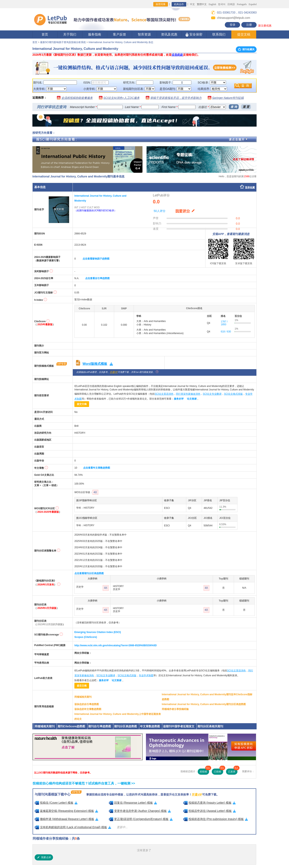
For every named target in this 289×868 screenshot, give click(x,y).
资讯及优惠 (169, 34)
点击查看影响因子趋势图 (96, 259)
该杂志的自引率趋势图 (87, 704)
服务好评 (179, 399)
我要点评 (44, 857)
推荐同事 (161, 4)
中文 (192, 4)
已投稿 (218, 771)
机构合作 (179, 4)
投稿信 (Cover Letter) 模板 (56, 803)
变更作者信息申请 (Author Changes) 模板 (140, 811)
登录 (233, 25)
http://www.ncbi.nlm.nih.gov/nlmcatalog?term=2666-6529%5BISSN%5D (116, 645)
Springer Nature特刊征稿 (228, 98)
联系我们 (219, 34)
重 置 (246, 107)
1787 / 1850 (224, 323)
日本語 (231, 4)
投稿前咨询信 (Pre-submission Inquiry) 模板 (216, 819)
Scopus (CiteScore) (86, 637)
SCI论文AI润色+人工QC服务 (121, 98)
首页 (45, 34)
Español (253, 4)
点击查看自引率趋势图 (97, 278)
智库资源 (144, 34)
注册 (249, 25)
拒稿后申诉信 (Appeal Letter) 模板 (210, 811)
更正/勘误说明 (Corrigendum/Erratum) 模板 (141, 819)
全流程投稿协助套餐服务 (77, 98)
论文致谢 (192, 399)
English (212, 4)
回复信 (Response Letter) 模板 (133, 803)
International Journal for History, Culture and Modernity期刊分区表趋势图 (204, 704)
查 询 (234, 107)
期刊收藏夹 (246, 49)
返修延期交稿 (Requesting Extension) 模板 (66, 811)
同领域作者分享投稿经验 (175, 709)
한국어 (222, 4)
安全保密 (194, 35)
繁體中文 (202, 4)
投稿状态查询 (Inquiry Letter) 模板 (209, 803)
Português (242, 4)
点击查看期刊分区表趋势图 (89, 573)
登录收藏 (250, 187)
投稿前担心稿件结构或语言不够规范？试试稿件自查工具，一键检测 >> (84, 783)
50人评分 (160, 211)
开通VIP (114, 372)
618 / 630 (226, 332)
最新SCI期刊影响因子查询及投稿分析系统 (63, 42)
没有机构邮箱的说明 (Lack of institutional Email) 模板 (73, 827)
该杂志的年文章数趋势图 (88, 709)
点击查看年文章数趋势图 (97, 468)
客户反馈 (119, 34)
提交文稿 (244, 34)
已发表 (233, 771)
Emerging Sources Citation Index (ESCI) (98, 632)
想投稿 (204, 771)
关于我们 (70, 34)
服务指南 (95, 34)
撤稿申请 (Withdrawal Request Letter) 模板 (66, 819)
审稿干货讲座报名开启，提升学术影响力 (176, 98)
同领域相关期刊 (83, 697)
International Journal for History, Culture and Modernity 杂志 (121, 42)
